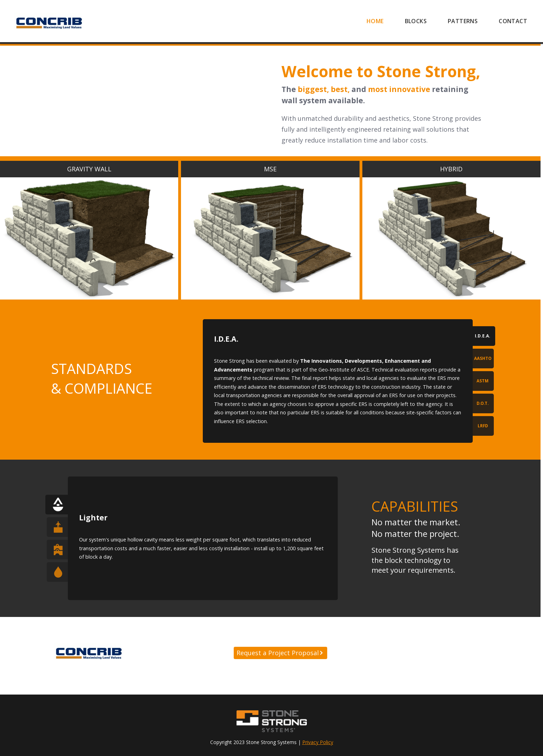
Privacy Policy (318, 742)
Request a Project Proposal (278, 653)
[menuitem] (375, 21)
